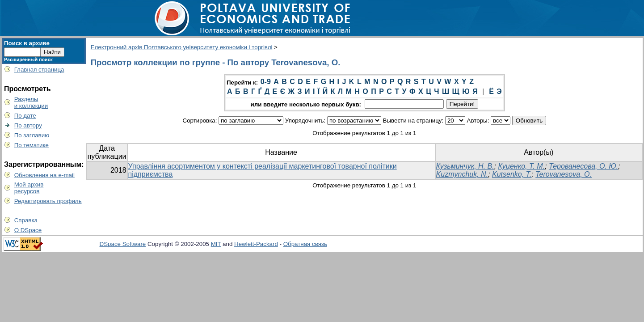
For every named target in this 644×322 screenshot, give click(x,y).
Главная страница (39, 70)
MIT (216, 244)
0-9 (266, 82)
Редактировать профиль (48, 201)
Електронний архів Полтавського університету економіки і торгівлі (182, 47)
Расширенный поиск (28, 59)
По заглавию (32, 135)
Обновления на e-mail (44, 175)
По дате (25, 116)
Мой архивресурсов (29, 188)
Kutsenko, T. (512, 174)
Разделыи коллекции (31, 102)
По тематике (32, 145)
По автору (28, 125)
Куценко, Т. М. (522, 166)
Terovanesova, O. (564, 174)
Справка (26, 220)
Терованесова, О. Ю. (583, 166)
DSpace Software (123, 244)
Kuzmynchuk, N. (462, 174)
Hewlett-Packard (256, 244)
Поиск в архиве (27, 43)
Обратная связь (305, 244)
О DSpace (28, 230)
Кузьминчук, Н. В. (465, 166)
